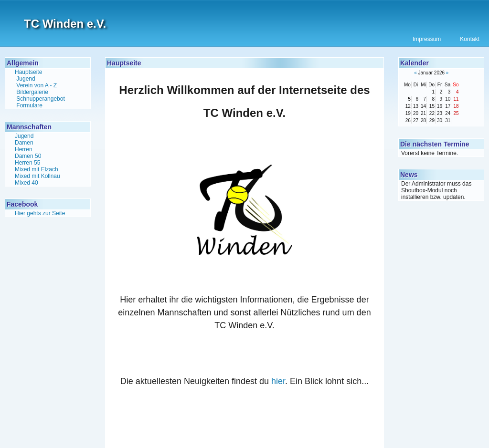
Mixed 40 (27, 183)
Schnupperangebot (40, 99)
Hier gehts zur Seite (40, 213)
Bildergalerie (32, 92)
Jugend (26, 79)
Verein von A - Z (37, 85)
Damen (24, 143)
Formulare (29, 105)
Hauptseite (28, 72)
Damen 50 (28, 156)
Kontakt (470, 39)
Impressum (427, 39)
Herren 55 (27, 163)
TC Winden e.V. (65, 24)
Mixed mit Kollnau (37, 176)
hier (278, 381)
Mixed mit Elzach (37, 169)
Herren (24, 149)
